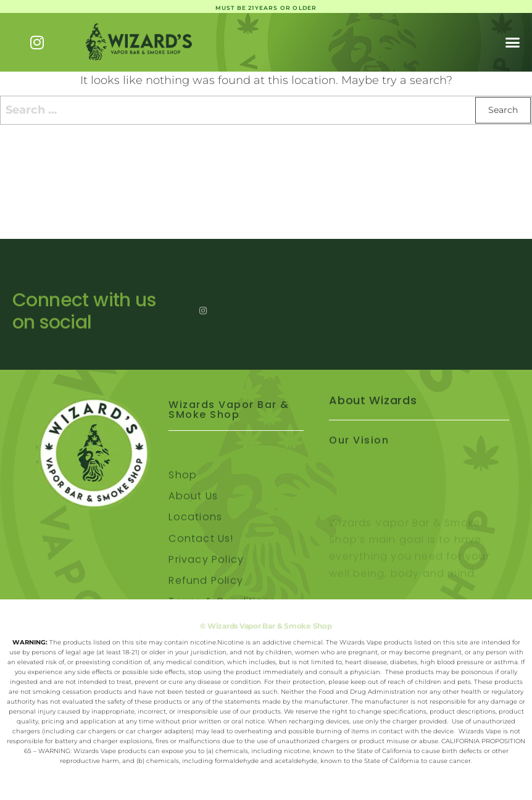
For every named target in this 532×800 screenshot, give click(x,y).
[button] (513, 43)
